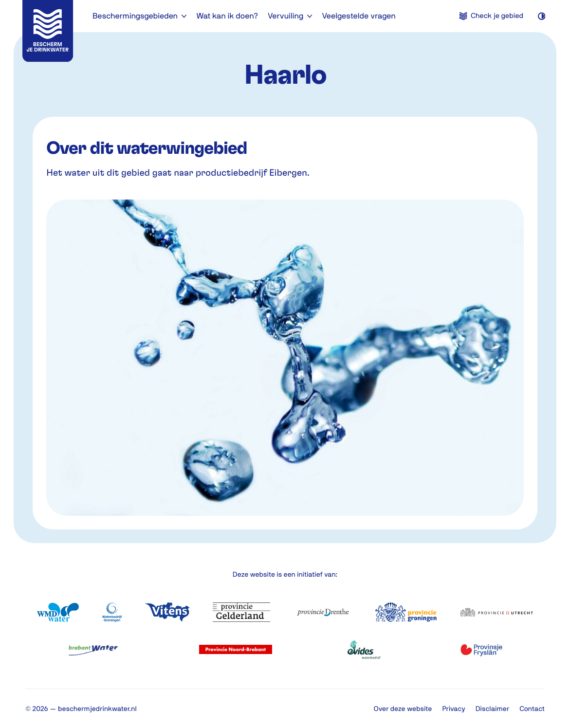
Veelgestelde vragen (359, 16)
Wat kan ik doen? (227, 16)
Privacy (453, 709)
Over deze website (403, 709)
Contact (532, 709)
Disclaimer (492, 709)
